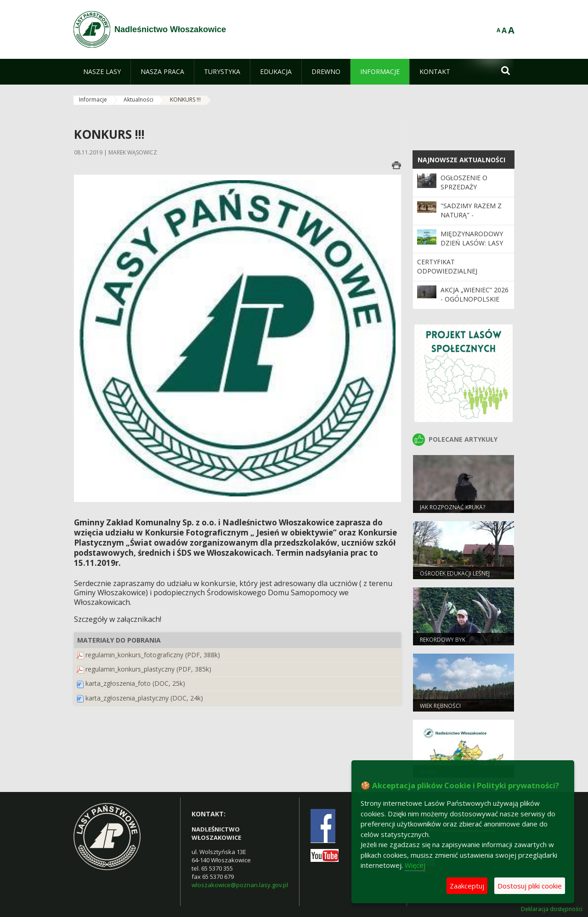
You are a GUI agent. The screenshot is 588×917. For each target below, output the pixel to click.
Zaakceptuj (467, 886)
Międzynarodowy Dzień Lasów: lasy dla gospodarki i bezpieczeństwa (472, 248)
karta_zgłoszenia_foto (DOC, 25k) (135, 683)
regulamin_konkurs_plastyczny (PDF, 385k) (148, 669)
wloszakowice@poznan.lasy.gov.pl (240, 885)
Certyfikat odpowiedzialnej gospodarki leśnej (450, 271)
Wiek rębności (440, 706)
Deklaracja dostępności (552, 909)
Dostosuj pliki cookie (530, 886)
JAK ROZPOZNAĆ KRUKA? (452, 507)
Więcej (415, 865)
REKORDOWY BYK (443, 640)
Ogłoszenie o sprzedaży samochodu (464, 187)
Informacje (93, 100)
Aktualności (139, 100)
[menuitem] (102, 72)
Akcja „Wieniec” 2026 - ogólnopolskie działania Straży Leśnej (475, 304)
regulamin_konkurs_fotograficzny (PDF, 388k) (153, 655)
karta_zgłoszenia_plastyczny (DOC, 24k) (144, 698)
